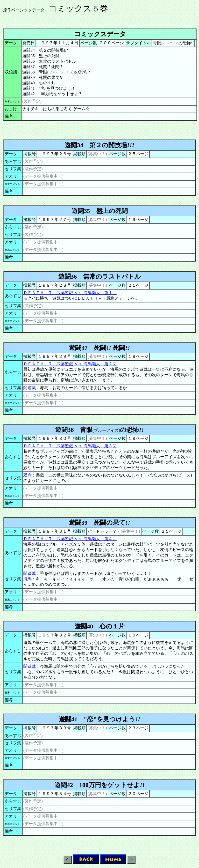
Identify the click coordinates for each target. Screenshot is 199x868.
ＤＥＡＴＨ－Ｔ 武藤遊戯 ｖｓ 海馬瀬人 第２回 (70, 364)
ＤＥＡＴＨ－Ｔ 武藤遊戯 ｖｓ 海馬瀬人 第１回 (70, 293)
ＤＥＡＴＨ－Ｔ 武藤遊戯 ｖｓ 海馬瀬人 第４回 (70, 539)
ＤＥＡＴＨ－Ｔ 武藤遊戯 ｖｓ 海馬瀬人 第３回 (70, 446)
